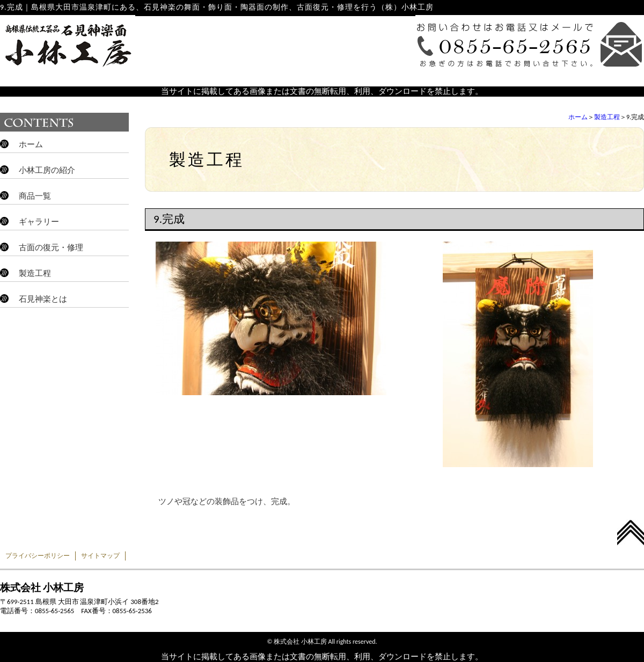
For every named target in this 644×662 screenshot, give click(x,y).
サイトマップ (100, 556)
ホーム (578, 117)
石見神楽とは (43, 299)
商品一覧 (35, 196)
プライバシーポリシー (38, 556)
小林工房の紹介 (47, 170)
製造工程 (607, 117)
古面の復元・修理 (51, 248)
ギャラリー (39, 222)
